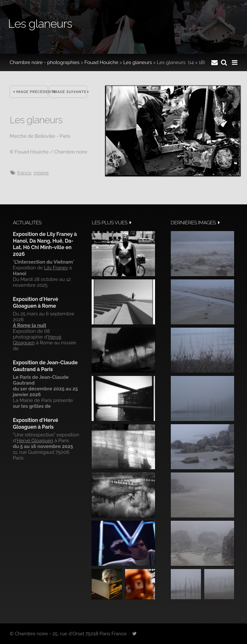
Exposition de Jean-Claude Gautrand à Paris (45, 366)
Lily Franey (56, 268)
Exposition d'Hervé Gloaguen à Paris (36, 423)
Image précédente (31, 92)
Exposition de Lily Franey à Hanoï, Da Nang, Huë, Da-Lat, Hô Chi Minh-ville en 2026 (45, 244)
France (24, 173)
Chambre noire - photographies (45, 62)
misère (41, 173)
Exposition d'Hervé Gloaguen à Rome (36, 302)
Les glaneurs (137, 62)
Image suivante (70, 92)
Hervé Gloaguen (35, 441)
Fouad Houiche (101, 62)
